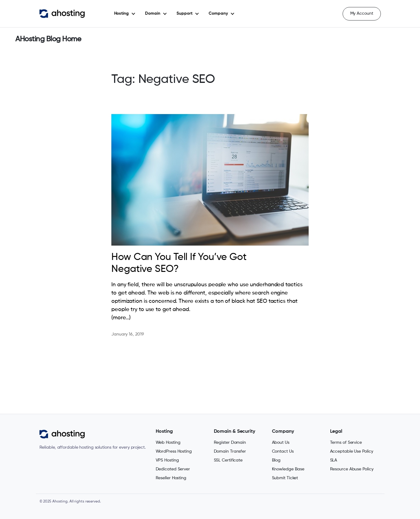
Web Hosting (168, 443)
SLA (334, 460)
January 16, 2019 (128, 334)
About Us (281, 443)
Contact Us (283, 451)
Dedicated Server (173, 469)
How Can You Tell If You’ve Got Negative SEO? (179, 263)
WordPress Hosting (174, 451)
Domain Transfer (230, 451)
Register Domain (230, 443)
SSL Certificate (228, 460)
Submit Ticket (285, 478)
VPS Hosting (167, 460)
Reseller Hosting (171, 478)
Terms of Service (346, 443)
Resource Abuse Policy (352, 469)
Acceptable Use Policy (352, 451)
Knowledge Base (288, 469)
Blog (276, 460)
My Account (362, 13)
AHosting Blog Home (48, 39)
